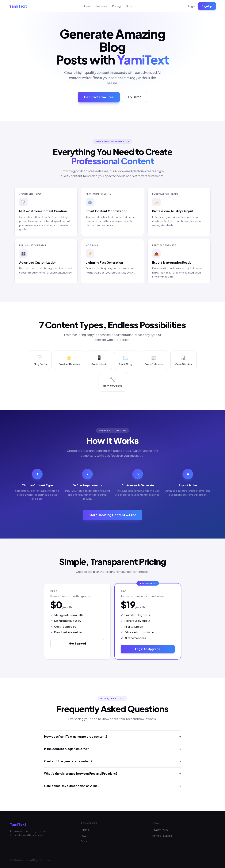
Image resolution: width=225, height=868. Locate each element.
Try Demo (135, 98)
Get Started (77, 644)
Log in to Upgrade (148, 649)
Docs (129, 6)
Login (192, 6)
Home (87, 6)
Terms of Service (162, 836)
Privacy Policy (160, 830)
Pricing (116, 6)
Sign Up (207, 6)
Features (101, 6)
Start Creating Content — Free (112, 516)
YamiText (18, 6)
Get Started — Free (99, 98)
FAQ (83, 836)
